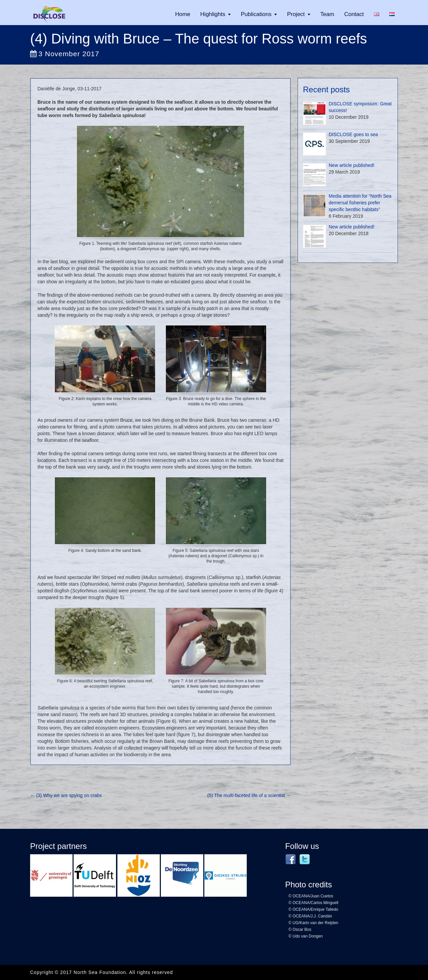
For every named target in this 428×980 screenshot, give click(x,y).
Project (296, 14)
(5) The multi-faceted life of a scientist (249, 795)
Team (327, 14)
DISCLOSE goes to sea (353, 134)
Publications (256, 14)
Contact (354, 14)
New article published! (352, 165)
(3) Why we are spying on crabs (66, 795)
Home (183, 14)
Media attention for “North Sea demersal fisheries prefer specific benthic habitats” (360, 203)
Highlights (213, 14)
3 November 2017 (65, 54)
